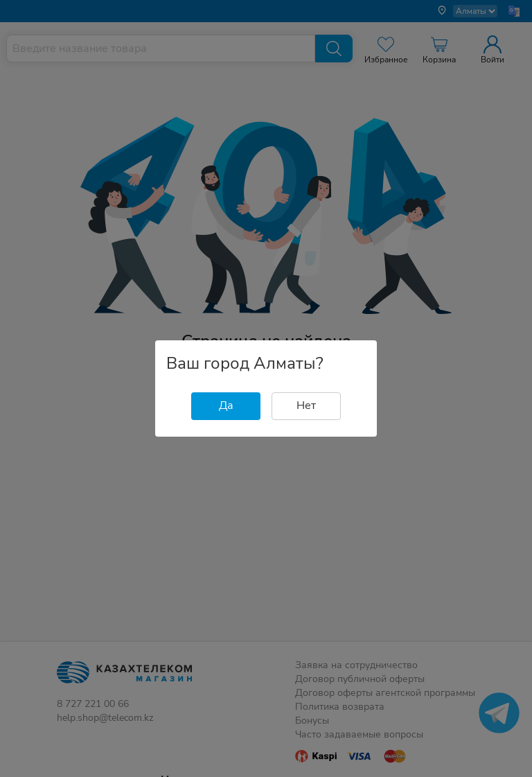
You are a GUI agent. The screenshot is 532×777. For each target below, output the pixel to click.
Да (226, 405)
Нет (306, 405)
